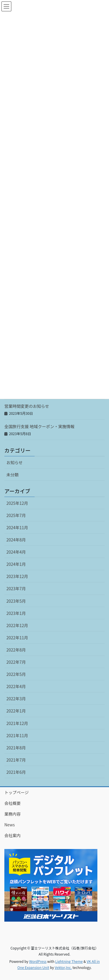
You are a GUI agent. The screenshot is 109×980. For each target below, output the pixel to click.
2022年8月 (16, 650)
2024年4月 (16, 552)
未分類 (12, 475)
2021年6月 (16, 772)
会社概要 (12, 803)
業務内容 (12, 814)
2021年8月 (16, 748)
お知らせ (15, 462)
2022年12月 (17, 625)
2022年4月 (16, 686)
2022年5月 (16, 674)
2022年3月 (16, 699)
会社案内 (12, 835)
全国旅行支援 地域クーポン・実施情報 (39, 426)
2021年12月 (17, 723)
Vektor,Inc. (63, 967)
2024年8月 (16, 540)
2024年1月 (16, 564)
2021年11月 (17, 735)
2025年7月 (16, 515)
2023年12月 (17, 576)
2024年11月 (17, 527)
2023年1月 (16, 613)
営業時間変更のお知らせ (27, 406)
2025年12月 (17, 503)
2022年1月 (16, 711)
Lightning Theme (69, 961)
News (10, 825)
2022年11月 (17, 638)
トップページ (17, 792)
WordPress (38, 961)
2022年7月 (16, 662)
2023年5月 (16, 601)
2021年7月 (16, 760)
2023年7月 (16, 588)
